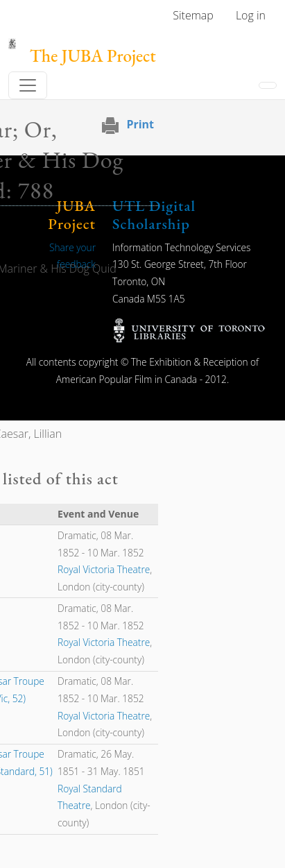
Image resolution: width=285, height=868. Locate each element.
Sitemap (193, 15)
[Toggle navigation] (28, 85)
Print (140, 124)
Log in (251, 15)
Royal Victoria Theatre (104, 569)
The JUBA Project (93, 56)
